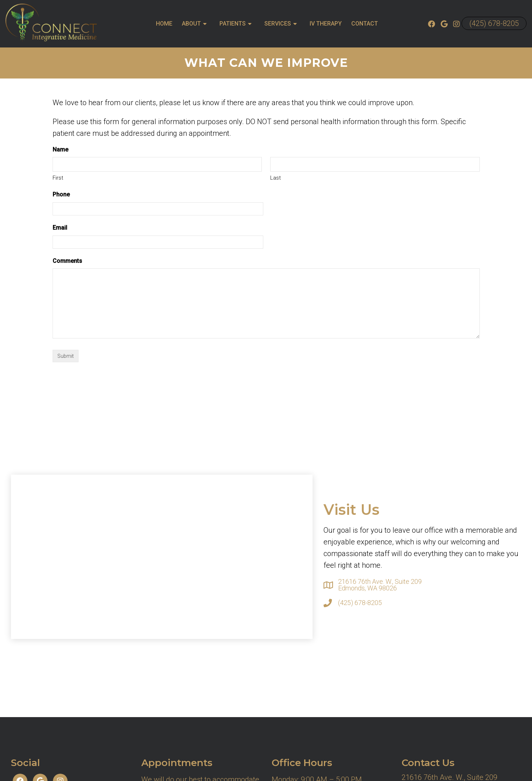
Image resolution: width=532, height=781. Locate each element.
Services (278, 24)
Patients (233, 24)
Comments (67, 261)
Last (275, 178)
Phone (61, 194)
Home (164, 24)
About (191, 24)
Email (60, 228)
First (58, 178)
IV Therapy (326, 24)
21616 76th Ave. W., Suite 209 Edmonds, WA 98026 (380, 585)
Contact (365, 24)
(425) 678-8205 (494, 23)
